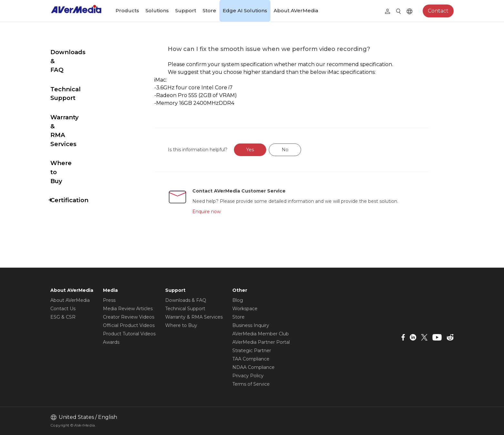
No (300, 150)
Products (127, 10)
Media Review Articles (128, 309)
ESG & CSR (63, 317)
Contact (438, 11)
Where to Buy (72, 119)
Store (209, 10)
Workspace (245, 309)
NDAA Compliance (253, 367)
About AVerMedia (296, 10)
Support (186, 10)
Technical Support (79, 71)
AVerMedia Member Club (261, 334)
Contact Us (63, 309)
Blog (238, 300)
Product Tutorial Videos (129, 334)
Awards (111, 342)
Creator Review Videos (129, 317)
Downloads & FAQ (78, 52)
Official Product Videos (129, 325)
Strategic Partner (252, 351)
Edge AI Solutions (245, 10)
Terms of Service (251, 384)
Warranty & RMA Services (76, 95)
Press (109, 300)
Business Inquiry (251, 325)
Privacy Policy (248, 376)
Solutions (157, 10)
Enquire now (222, 212)
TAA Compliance (251, 359)
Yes (266, 150)
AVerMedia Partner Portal (261, 342)
